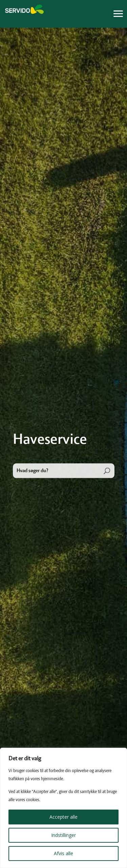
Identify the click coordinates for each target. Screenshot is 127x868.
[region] (63, 808)
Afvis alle (63, 853)
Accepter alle (63, 817)
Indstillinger (63, 835)
